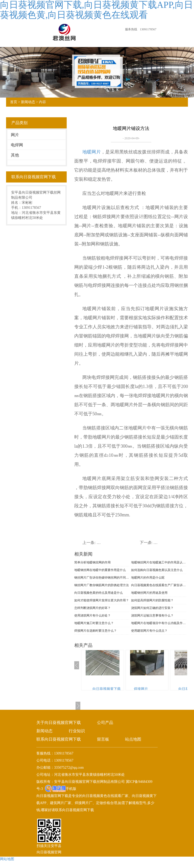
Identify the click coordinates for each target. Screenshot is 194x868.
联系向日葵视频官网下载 (59, 739)
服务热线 (131, 29)
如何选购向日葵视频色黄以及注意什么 (157, 570)
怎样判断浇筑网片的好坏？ (92, 608)
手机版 (71, 789)
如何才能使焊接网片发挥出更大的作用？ (102, 600)
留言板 (103, 739)
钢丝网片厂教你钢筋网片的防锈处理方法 (102, 585)
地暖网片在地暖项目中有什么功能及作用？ (159, 623)
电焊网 (17, 145)
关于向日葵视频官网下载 (59, 723)
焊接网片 (141, 689)
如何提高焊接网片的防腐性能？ (152, 600)
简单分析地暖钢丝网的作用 (92, 562)
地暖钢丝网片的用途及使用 (149, 593)
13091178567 (148, 29)
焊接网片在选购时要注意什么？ (95, 631)
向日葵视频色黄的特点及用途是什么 (99, 593)
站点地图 (133, 739)
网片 (15, 135)
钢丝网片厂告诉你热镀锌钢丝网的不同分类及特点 (102, 578)
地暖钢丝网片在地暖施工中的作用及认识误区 (159, 562)
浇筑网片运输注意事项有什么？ (152, 615)
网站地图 (7, 859)
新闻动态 (28, 102)
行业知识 (77, 731)
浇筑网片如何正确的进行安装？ (152, 608)
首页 (14, 102)
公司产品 (105, 723)
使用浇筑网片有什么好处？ (92, 615)
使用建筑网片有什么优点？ (149, 631)
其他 (15, 155)
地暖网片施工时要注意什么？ (94, 623)
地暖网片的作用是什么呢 (148, 578)
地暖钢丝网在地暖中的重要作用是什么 (100, 570)
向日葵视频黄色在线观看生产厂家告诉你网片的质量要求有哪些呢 (159, 585)
